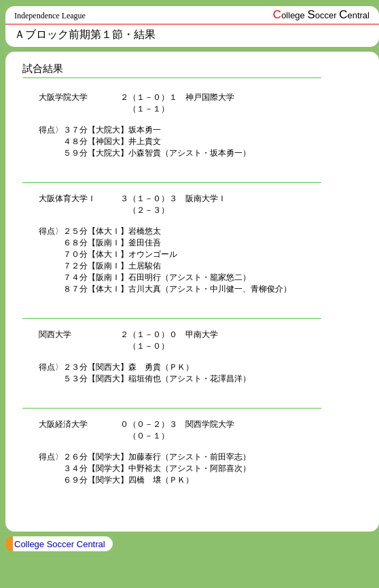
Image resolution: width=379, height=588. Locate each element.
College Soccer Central (60, 575)
